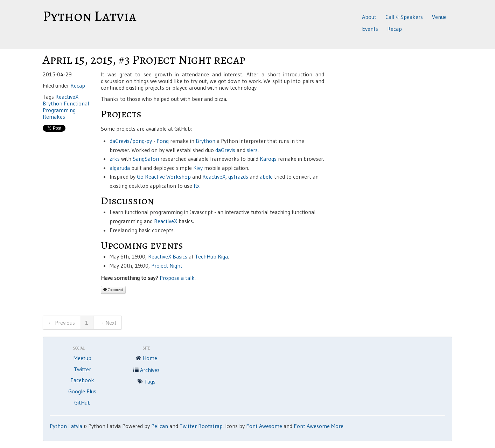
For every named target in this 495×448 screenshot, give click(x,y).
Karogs (268, 159)
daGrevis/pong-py (131, 141)
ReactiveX (67, 97)
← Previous (61, 323)
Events (370, 29)
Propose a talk (177, 278)
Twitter (82, 369)
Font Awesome (264, 426)
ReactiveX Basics (168, 256)
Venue (439, 17)
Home (146, 359)
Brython (53, 103)
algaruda (120, 168)
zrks (115, 159)
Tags (146, 382)
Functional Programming (66, 107)
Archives (146, 371)
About (369, 17)
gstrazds (238, 177)
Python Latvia (90, 16)
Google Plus (82, 391)
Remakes (54, 117)
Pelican (160, 426)
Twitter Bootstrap (201, 426)
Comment (113, 290)
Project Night (167, 266)
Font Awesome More (319, 426)
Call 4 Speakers (404, 17)
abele (266, 177)
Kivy (198, 168)
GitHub (82, 402)
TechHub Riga (211, 256)
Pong (163, 141)
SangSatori (146, 159)
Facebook (82, 380)
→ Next (107, 323)
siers (252, 150)
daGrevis (225, 150)
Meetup (82, 358)
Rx (197, 186)
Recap (395, 29)
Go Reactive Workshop (164, 177)
